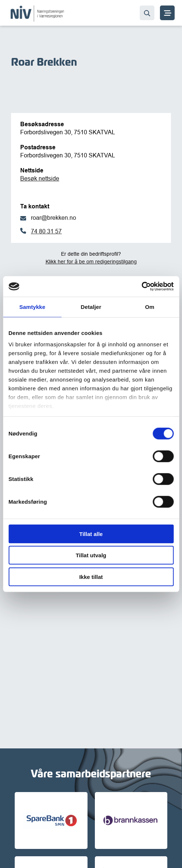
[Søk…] (147, 13)
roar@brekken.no (53, 218)
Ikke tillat (91, 577)
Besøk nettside (40, 178)
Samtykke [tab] (32, 307)
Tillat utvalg (91, 555)
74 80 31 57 (46, 231)
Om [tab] (150, 307)
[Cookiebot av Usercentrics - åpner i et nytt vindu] (141, 287)
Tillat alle (91, 534)
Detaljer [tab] (91, 307)
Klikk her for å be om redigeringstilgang (91, 262)
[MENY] (167, 13)
